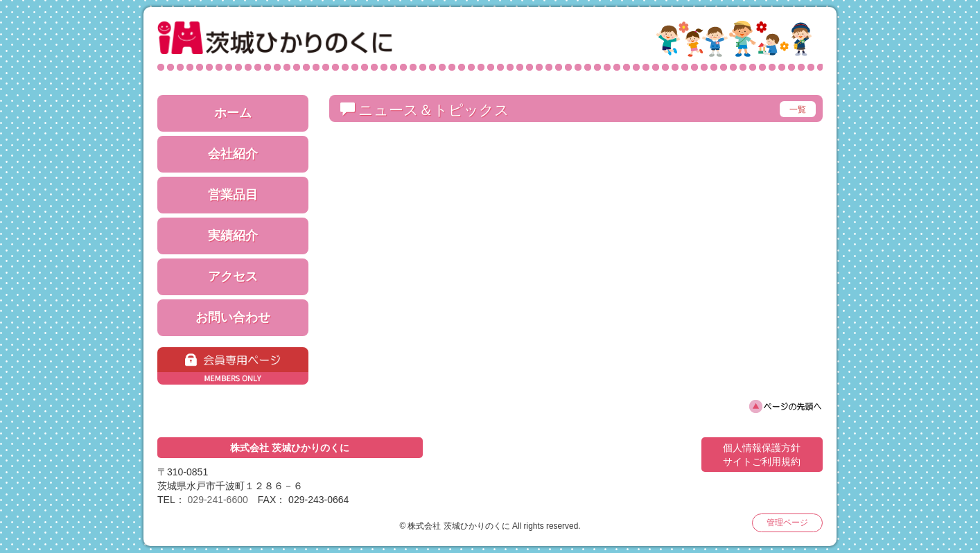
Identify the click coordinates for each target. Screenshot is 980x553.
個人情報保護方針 (762, 448)
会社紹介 (233, 154)
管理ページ (787, 523)
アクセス (233, 276)
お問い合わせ (233, 317)
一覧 (798, 109)
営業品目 (233, 195)
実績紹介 (233, 236)
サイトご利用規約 (762, 462)
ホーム (233, 113)
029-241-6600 (218, 500)
